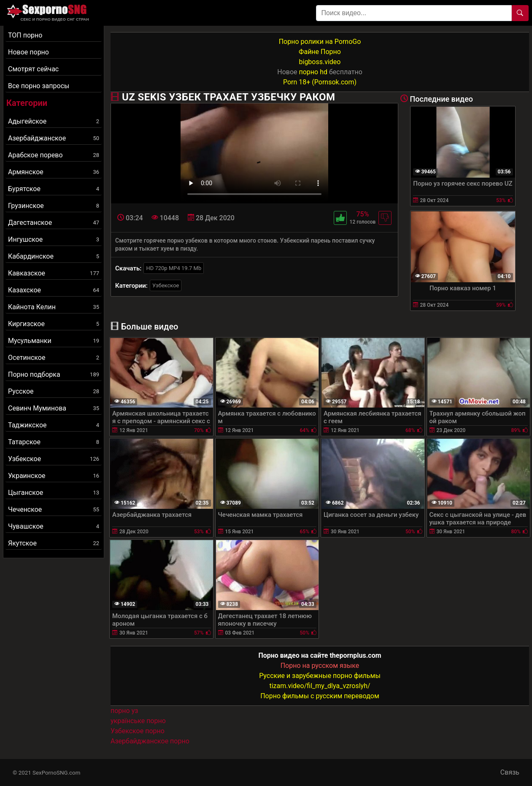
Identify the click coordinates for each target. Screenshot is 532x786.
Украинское (54, 476)
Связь (510, 772)
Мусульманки (54, 341)
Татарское (54, 442)
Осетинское (54, 358)
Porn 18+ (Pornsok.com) (320, 82)
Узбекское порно (138, 731)
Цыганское (54, 493)
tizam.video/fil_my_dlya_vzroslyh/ (320, 686)
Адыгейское (54, 121)
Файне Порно (320, 52)
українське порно (138, 721)
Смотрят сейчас (33, 69)
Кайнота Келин (54, 307)
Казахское (54, 290)
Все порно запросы (39, 86)
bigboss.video (320, 62)
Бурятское (54, 189)
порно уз (124, 711)
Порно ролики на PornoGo (320, 42)
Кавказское (54, 273)
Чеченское (54, 509)
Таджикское (54, 425)
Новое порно (28, 52)
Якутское (54, 543)
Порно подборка (54, 374)
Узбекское (54, 459)
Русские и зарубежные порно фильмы (320, 676)
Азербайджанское (54, 138)
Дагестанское (54, 223)
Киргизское (54, 324)
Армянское (54, 172)
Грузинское (54, 206)
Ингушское (54, 239)
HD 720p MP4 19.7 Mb (174, 268)
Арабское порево (54, 155)
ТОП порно (25, 35)
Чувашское (54, 526)
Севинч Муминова (54, 408)
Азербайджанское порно (150, 741)
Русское (54, 391)
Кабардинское (54, 256)
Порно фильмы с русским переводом (320, 696)
